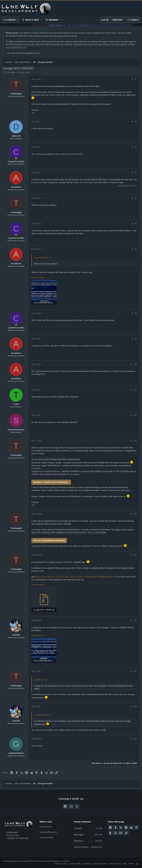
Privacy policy (115, 864)
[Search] (133, 20)
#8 (136, 313)
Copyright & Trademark (17, 838)
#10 (135, 364)
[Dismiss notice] (136, 33)
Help (125, 864)
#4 (136, 172)
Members (54, 20)
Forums (11, 20)
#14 (135, 514)
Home (131, 864)
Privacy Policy (13, 835)
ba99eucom (97, 847)
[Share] (132, 79)
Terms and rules (101, 864)
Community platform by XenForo (28, 861)
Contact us (87, 864)
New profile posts (48, 832)
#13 (135, 441)
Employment (12, 832)
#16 (135, 620)
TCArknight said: (41, 258)
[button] (18, 20)
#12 (135, 415)
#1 (136, 79)
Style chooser (61, 864)
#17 (135, 671)
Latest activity (46, 837)
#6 (136, 223)
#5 (136, 198)
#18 (135, 706)
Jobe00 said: (39, 680)
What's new (32, 20)
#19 (135, 739)
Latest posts (46, 827)
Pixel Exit (66, 861)
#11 (135, 390)
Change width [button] (75, 864)
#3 (136, 147)
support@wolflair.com (16, 47)
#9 (136, 339)
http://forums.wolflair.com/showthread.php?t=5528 (53, 36)
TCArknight (10, 72)
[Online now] (16, 158)
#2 (136, 122)
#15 (135, 555)
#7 (136, 249)
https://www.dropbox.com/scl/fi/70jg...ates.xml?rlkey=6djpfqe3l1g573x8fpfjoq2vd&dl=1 (76, 577)
